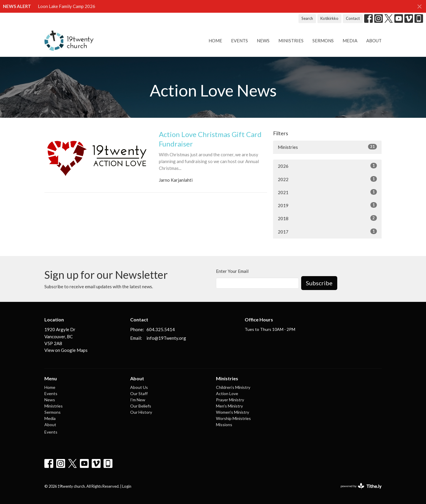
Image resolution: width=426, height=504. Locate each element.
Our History (141, 412)
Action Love (227, 393)
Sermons (323, 41)
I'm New (138, 400)
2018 (327, 218)
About (374, 41)
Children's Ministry (233, 387)
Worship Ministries (233, 418)
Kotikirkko (329, 18)
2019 (327, 205)
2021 (327, 192)
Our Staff (139, 393)
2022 (327, 179)
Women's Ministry (233, 412)
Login (127, 486)
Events (239, 41)
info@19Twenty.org (166, 338)
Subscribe (319, 283)
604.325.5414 (161, 329)
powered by (361, 486)
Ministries (291, 41)
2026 (327, 166)
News (263, 41)
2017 (327, 231)
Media (350, 41)
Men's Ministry (229, 406)
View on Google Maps (66, 350)
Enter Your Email (232, 271)
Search (307, 18)
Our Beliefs (141, 406)
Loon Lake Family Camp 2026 (67, 6)
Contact (353, 18)
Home (215, 41)
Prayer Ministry (230, 400)
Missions (224, 425)
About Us (139, 387)
